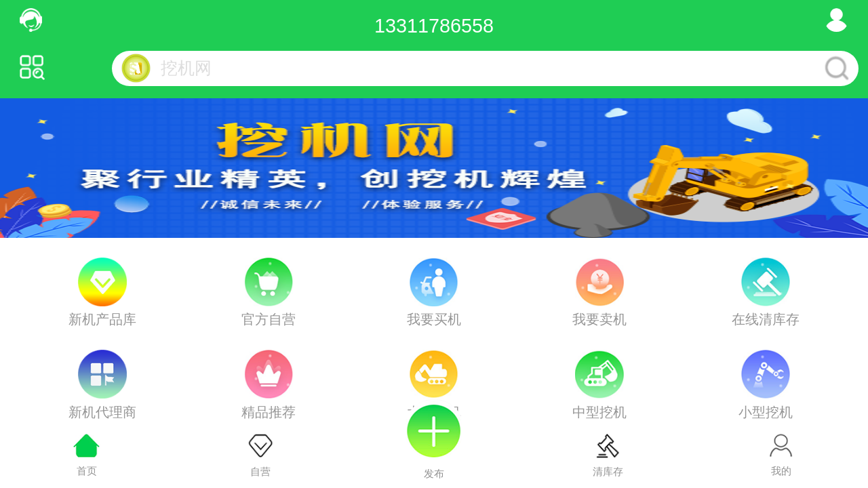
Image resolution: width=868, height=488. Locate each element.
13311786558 (434, 26)
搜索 (837, 68)
